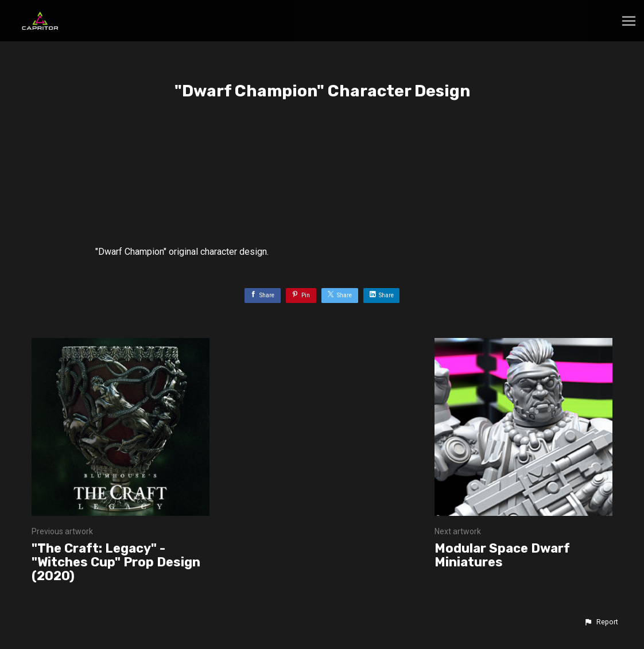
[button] (601, 622)
